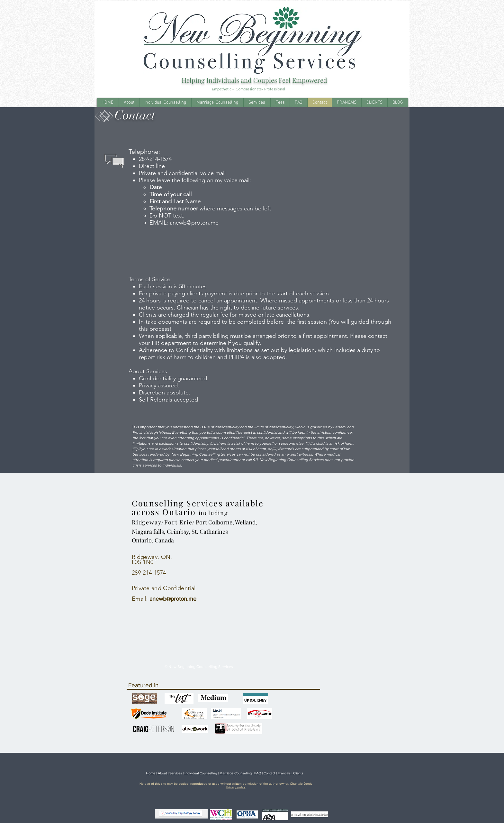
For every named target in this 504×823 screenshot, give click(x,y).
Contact (270, 773)
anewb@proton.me (194, 223)
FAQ (258, 773)
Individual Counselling (200, 773)
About (162, 773)
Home (151, 773)
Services (176, 773)
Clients (298, 773)
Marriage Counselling (236, 773)
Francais (285, 773)
